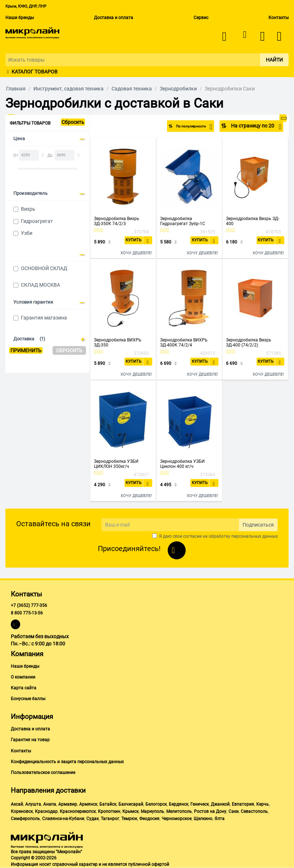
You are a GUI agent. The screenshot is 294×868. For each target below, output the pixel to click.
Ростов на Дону (210, 811)
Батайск (108, 804)
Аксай (17, 804)
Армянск (88, 804)
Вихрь (28, 209)
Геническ (200, 804)
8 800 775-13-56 (27, 613)
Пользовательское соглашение (43, 773)
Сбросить (73, 122)
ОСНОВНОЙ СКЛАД (44, 268)
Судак (92, 819)
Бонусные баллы (28, 699)
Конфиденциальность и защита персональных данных (67, 762)
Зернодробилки (178, 89)
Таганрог (110, 819)
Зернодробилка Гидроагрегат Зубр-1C (183, 221)
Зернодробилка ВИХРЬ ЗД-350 (118, 343)
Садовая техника (132, 89)
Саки (234, 811)
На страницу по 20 (256, 127)
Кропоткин (109, 811)
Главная (16, 89)
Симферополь (25, 819)
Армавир (68, 804)
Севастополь (254, 811)
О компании (23, 677)
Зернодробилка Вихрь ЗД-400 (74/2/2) (249, 343)
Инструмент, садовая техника (69, 89)
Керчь (263, 804)
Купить (134, 240)
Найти (274, 60)
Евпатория (243, 804)
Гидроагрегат (37, 221)
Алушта (33, 804)
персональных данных (255, 536)
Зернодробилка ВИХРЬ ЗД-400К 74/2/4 (184, 343)
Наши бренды (20, 18)
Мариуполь (152, 811)
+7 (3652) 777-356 (29, 605)
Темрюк (129, 819)
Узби (27, 233)
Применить (26, 350)
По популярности (188, 127)
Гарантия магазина (44, 318)
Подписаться (258, 525)
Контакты (279, 18)
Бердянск (178, 804)
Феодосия (149, 819)
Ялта (220, 819)
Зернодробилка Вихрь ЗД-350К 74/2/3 (117, 221)
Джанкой (220, 804)
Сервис (201, 18)
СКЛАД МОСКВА (40, 285)
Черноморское (177, 819)
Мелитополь (179, 811)
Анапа (50, 804)
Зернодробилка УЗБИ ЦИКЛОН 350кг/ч (116, 464)
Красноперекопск (78, 811)
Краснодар (46, 811)
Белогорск (156, 804)
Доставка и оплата (114, 18)
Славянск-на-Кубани (63, 819)
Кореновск (22, 811)
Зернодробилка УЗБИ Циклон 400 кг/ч (182, 464)
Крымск (130, 811)
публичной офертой (149, 864)
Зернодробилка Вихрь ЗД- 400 (253, 221)
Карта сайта (24, 688)
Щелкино (203, 819)
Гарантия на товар (30, 740)
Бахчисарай (131, 804)
